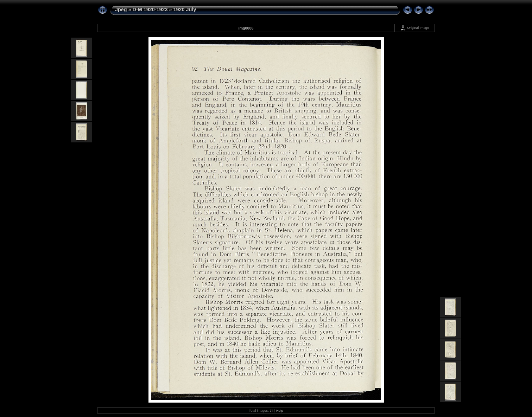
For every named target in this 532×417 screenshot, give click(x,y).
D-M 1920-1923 (150, 9)
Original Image (414, 28)
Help (280, 410)
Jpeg (121, 9)
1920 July (185, 9)
